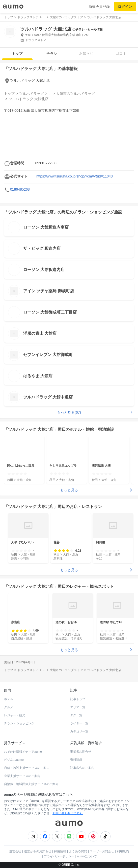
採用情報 (60, 851)
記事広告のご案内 (82, 768)
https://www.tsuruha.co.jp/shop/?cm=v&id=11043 (75, 176)
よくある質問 (78, 851)
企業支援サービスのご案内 (22, 776)
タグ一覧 (76, 715)
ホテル (9, 699)
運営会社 (15, 851)
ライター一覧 (79, 723)
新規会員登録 (99, 7)
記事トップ (78, 699)
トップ (17, 54)
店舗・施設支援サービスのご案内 (27, 768)
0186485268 (20, 189)
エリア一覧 (78, 707)
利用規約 (123, 851)
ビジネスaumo (14, 760)
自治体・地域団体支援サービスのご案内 (31, 784)
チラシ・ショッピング (19, 723)
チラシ (52, 54)
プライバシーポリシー (59, 856)
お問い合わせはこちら (68, 813)
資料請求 (76, 760)
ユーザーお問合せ (102, 851)
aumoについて (87, 856)
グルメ (9, 707)
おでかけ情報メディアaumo (23, 752)
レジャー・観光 (15, 715)
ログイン (125, 7)
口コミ (121, 53)
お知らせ (86, 53)
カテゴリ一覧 (79, 731)
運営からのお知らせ (38, 851)
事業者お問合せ (81, 752)
